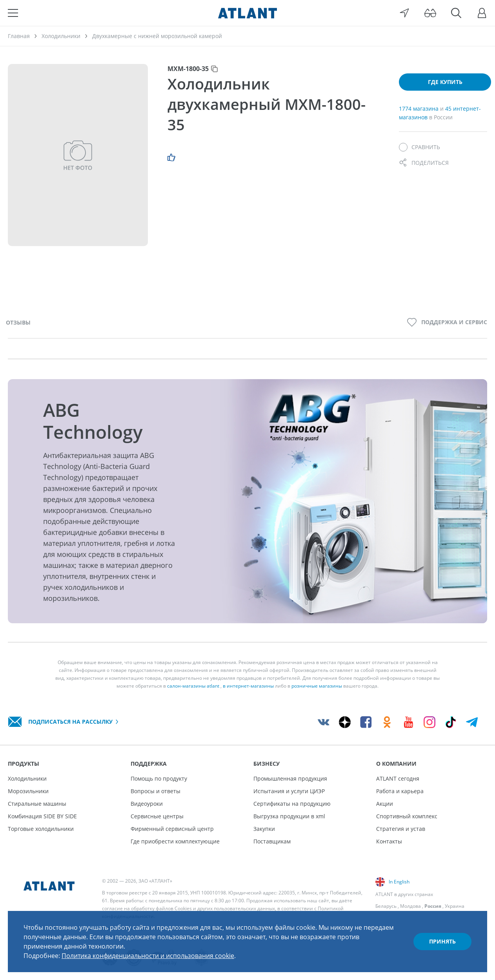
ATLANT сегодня (398, 778)
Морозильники (28, 791)
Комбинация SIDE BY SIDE (42, 816)
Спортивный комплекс (407, 816)
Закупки (264, 829)
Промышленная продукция (290, 778)
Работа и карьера (400, 791)
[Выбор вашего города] (404, 13)
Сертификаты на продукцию (292, 804)
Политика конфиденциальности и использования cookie (148, 956)
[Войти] (482, 13)
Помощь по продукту (159, 778)
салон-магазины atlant (193, 686)
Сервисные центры (157, 816)
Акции (385, 804)
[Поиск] (456, 13)
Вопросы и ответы (156, 791)
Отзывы (18, 322)
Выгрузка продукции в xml (289, 816)
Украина (455, 906)
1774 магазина (419, 109)
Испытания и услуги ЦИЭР (289, 791)
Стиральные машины (37, 804)
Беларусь (386, 906)
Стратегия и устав (401, 829)
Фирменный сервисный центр (172, 829)
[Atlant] (247, 13)
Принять (442, 941)
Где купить (445, 82)
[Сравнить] (419, 147)
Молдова (410, 906)
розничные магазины (317, 686)
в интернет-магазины (248, 686)
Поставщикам (272, 841)
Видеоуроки (147, 804)
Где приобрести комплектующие (175, 841)
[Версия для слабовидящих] (430, 13)
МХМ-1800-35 (188, 69)
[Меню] (13, 13)
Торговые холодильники (41, 829)
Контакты (389, 841)
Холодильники (27, 778)
